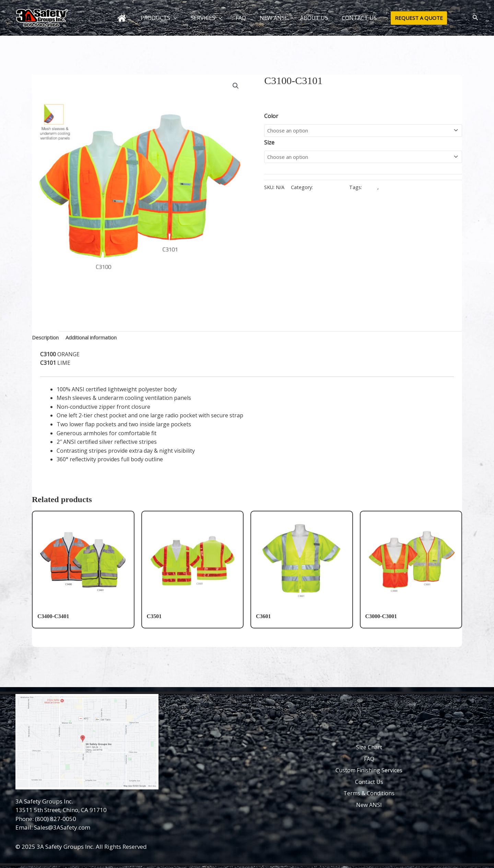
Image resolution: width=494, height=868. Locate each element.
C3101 (390, 189)
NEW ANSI (270, 18)
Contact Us (369, 782)
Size (269, 143)
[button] (179, 18)
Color (271, 116)
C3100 (373, 189)
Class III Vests (330, 189)
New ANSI (369, 805)
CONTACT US (351, 18)
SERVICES (209, 18)
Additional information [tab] (98, 338)
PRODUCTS (164, 18)
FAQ (241, 18)
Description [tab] (47, 338)
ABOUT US (309, 18)
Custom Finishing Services (369, 771)
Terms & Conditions (369, 794)
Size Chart (369, 747)
